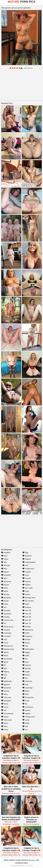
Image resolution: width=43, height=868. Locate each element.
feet (4, 668)
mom (26, 575)
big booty (6, 582)
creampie (6, 633)
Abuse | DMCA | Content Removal (16, 860)
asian (5, 559)
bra (4, 607)
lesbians (27, 556)
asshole (6, 565)
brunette (6, 610)
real (25, 646)
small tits (27, 681)
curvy (5, 643)
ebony (5, 652)
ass (4, 562)
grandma (6, 688)
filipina (5, 672)
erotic (5, 656)
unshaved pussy (30, 707)
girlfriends (6, 681)
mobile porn (28, 569)
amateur (6, 553)
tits (25, 704)
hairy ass (6, 697)
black (5, 591)
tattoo (26, 691)
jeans (5, 723)
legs (25, 553)
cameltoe (6, 614)
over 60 (27, 620)
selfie (26, 656)
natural (26, 582)
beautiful (6, 575)
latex (4, 726)
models (27, 572)
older (26, 604)
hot (4, 710)
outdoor (27, 607)
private (26, 639)
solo (25, 685)
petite (26, 633)
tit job (26, 701)
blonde (5, 594)
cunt (4, 639)
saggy (26, 652)
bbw (4, 569)
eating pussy (8, 649)
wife (25, 726)
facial (5, 662)
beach (5, 572)
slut (25, 678)
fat (3, 665)
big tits (5, 585)
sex (25, 659)
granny (5, 691)
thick (26, 694)
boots (5, 604)
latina (5, 730)
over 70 (27, 623)
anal (4, 556)
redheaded (28, 649)
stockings (27, 688)
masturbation (29, 562)
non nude (27, 588)
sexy (26, 662)
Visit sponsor (28, 68)
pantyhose (28, 630)
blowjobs (6, 598)
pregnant (27, 636)
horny (5, 707)
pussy (26, 643)
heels (5, 704)
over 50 (27, 617)
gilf (4, 678)
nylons (26, 594)
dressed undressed (10, 646)
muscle (27, 578)
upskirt (26, 710)
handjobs (6, 701)
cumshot (6, 636)
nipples (27, 585)
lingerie (27, 559)
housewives (7, 714)
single (26, 672)
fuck (4, 675)
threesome (28, 697)
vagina (26, 714)
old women (28, 601)
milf (25, 565)
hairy (4, 694)
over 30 (27, 610)
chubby (5, 617)
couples (6, 630)
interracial (6, 720)
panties (27, 627)
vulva (26, 720)
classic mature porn (10, 620)
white (26, 723)
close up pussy (8, 627)
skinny (26, 675)
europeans (7, 659)
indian (5, 717)
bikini (5, 588)
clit (4, 623)
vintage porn (29, 717)
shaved (27, 665)
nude (26, 591)
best (4, 578)
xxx (25, 730)
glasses (6, 685)
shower (27, 668)
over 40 (27, 614)
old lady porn (29, 598)
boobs (5, 601)
